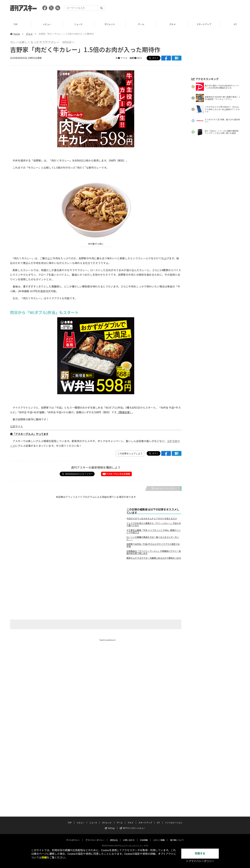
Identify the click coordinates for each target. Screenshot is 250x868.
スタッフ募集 (159, 837)
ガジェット (110, 24)
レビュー (47, 24)
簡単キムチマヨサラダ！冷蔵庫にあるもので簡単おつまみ (154, 558)
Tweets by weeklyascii (107, 640)
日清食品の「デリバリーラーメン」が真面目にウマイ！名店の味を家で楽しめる (154, 552)
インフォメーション (174, 819)
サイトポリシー (73, 837)
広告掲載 (144, 837)
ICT (158, 819)
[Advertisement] (181, 9)
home (15, 34)
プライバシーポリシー (95, 837)
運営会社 (114, 837)
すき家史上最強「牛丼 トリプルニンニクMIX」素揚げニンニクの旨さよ (154, 531)
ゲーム (141, 24)
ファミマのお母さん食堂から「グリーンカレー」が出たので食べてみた (154, 524)
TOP (16, 24)
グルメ (172, 24)
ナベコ (124, 58)
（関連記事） (124, 412)
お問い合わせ (129, 837)
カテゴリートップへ (163, 488)
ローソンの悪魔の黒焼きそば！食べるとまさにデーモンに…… (153, 538)
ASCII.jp (110, 825)
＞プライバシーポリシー (200, 861)
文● (118, 58)
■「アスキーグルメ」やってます (29, 434)
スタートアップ (204, 24)
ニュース (78, 24)
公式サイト (16, 426)
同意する (200, 854)
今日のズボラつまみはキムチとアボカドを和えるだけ (152, 519)
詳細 (44, 858)
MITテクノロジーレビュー (133, 825)
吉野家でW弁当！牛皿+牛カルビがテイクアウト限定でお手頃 (153, 545)
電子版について (177, 837)
